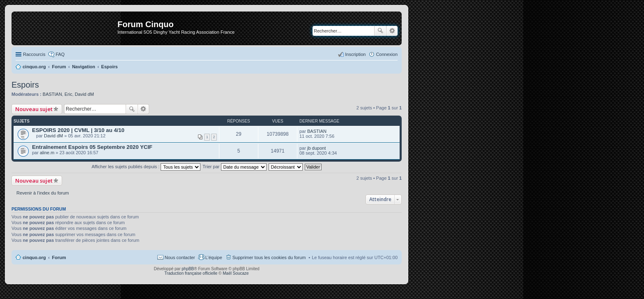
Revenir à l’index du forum (43, 193)
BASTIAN (52, 94)
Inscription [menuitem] (355, 54)
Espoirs (25, 85)
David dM (84, 94)
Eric (68, 94)
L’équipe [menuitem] (214, 257)
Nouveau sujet (34, 109)
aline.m (47, 153)
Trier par (234, 167)
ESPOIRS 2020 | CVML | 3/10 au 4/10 (78, 130)
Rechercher (380, 31)
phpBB (188, 269)
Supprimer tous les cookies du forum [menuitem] (269, 257)
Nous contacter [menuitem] (180, 257)
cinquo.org (34, 257)
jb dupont (316, 148)
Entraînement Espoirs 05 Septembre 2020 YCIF (92, 147)
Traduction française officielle (191, 273)
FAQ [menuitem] (60, 54)
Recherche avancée (392, 31)
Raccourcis (34, 54)
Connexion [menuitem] (387, 54)
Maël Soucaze (236, 273)
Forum (59, 257)
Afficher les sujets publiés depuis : (146, 167)
